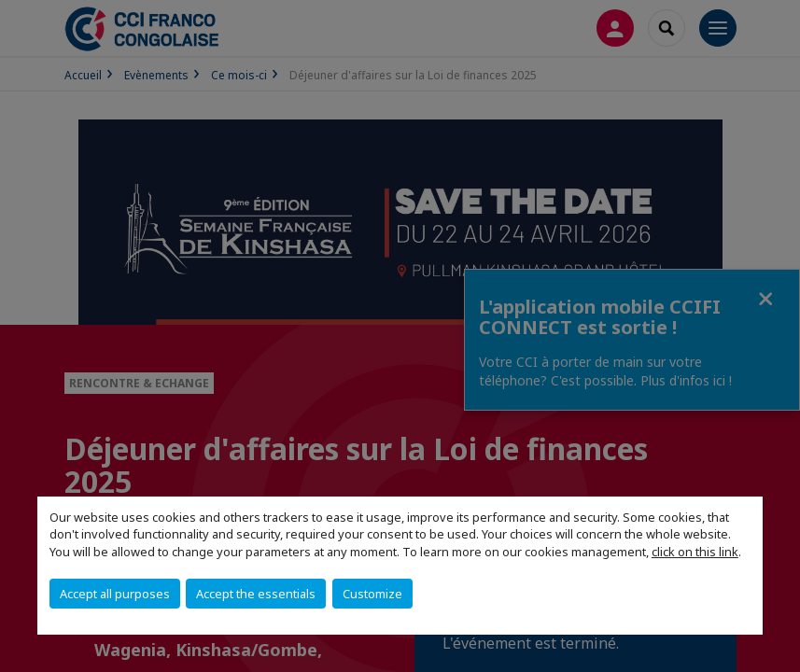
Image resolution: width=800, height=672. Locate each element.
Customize (372, 594)
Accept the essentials (256, 594)
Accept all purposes (115, 594)
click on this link (695, 552)
